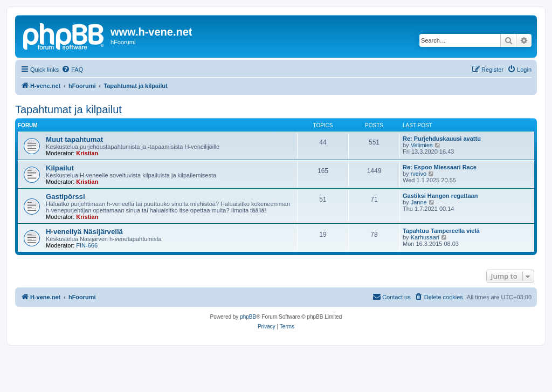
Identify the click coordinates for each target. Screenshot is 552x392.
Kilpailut (60, 168)
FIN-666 (87, 245)
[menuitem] (72, 70)
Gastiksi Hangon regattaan (440, 196)
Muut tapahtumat (74, 139)
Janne (419, 202)
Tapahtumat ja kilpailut (68, 109)
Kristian (87, 153)
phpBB (248, 317)
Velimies (422, 145)
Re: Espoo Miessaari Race (440, 167)
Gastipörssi (65, 197)
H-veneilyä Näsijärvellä (84, 232)
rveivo (419, 174)
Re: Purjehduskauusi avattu (442, 139)
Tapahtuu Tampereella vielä (441, 231)
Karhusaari (425, 237)
